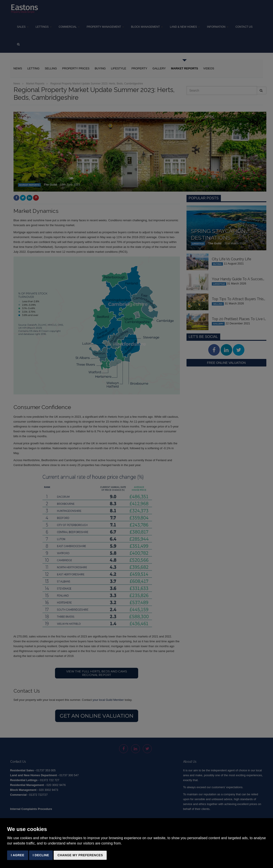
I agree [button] (18, 855)
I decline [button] (41, 855)
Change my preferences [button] (80, 855)
